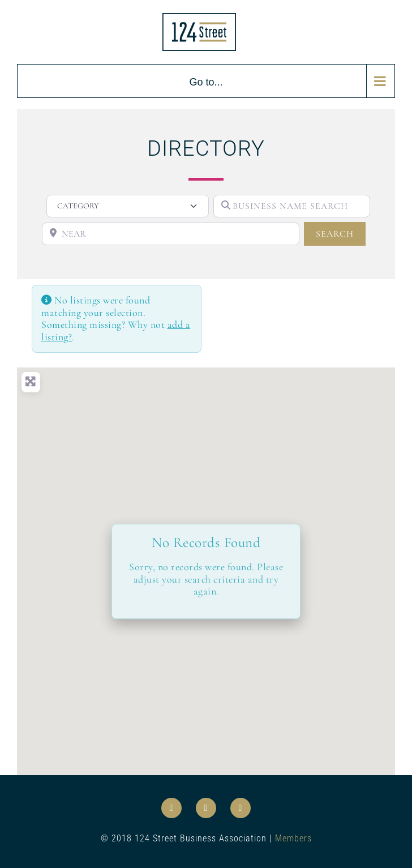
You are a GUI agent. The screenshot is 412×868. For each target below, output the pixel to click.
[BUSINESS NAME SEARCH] (292, 206)
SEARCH (341, 233)
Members (293, 838)
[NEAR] (171, 234)
